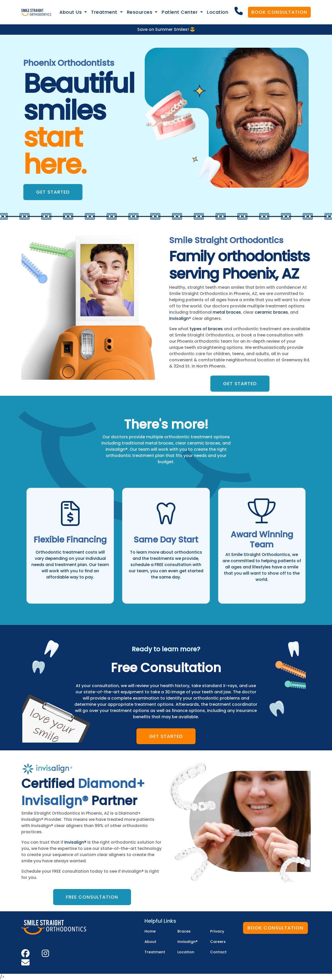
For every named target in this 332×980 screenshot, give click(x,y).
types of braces (206, 329)
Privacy (217, 931)
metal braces (227, 312)
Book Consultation (279, 12)
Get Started (53, 192)
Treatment (155, 952)
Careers (218, 942)
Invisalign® (75, 842)
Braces (184, 931)
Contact (218, 952)
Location (218, 12)
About (150, 942)
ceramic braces (271, 312)
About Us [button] (71, 12)
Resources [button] (140, 12)
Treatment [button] (105, 12)
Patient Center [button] (180, 12)
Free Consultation (92, 897)
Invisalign (179, 318)
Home (150, 931)
